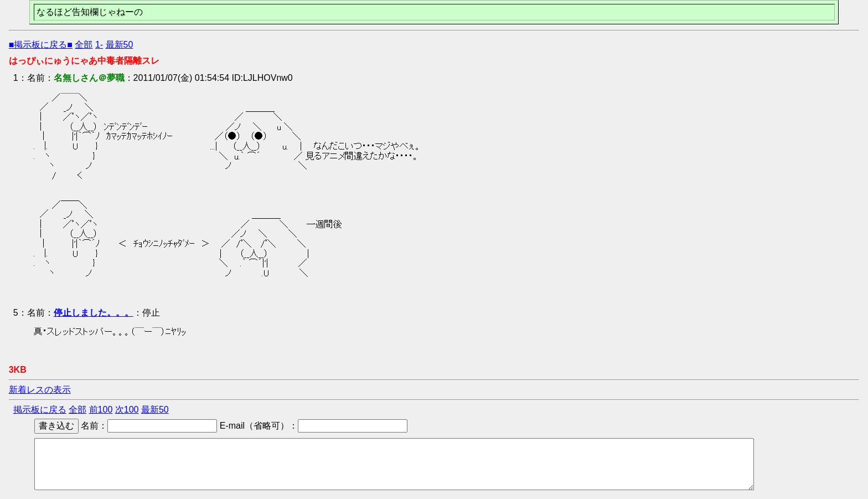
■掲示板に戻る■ (41, 45)
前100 (101, 410)
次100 (127, 410)
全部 (84, 45)
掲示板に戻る (40, 410)
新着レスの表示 (40, 390)
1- (99, 45)
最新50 (120, 45)
